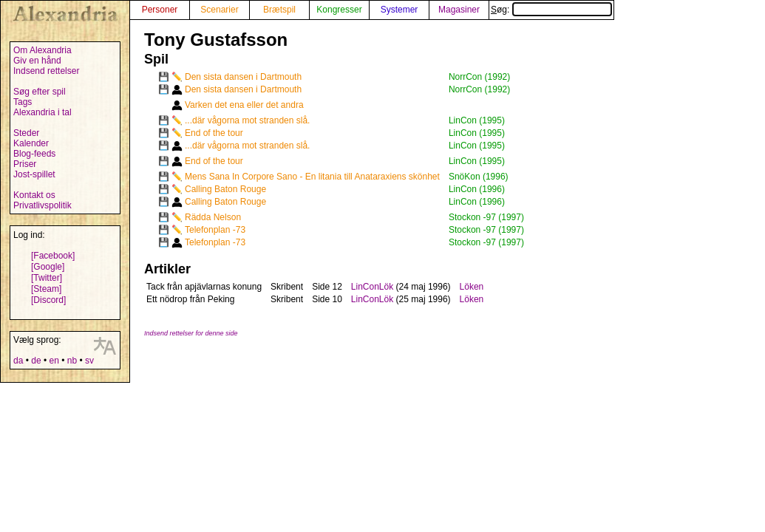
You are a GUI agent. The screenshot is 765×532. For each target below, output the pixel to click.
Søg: (551, 10)
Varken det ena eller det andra (244, 105)
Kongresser (339, 10)
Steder (26, 133)
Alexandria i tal (42, 112)
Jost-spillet (34, 174)
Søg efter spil (40, 92)
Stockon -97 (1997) (486, 217)
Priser (25, 164)
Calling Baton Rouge (225, 189)
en (54, 361)
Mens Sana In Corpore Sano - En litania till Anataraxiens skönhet (312, 177)
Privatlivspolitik (42, 205)
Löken (472, 287)
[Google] (48, 267)
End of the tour (214, 133)
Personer (160, 10)
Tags (23, 102)
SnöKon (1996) (479, 177)
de (36, 361)
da (18, 361)
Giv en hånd (37, 61)
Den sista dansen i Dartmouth (243, 77)
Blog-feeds (34, 154)
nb (72, 361)
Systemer (399, 10)
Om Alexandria (42, 50)
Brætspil (279, 10)
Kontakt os (34, 195)
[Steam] (46, 289)
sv (89, 361)
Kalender (31, 143)
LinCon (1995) (477, 120)
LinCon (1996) (477, 189)
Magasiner (459, 10)
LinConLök (372, 287)
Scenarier (219, 10)
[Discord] (48, 300)
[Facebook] (53, 256)
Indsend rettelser (46, 71)
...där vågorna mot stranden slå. (247, 120)
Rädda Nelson (213, 217)
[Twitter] (47, 278)
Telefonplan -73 (215, 230)
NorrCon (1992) (479, 77)
